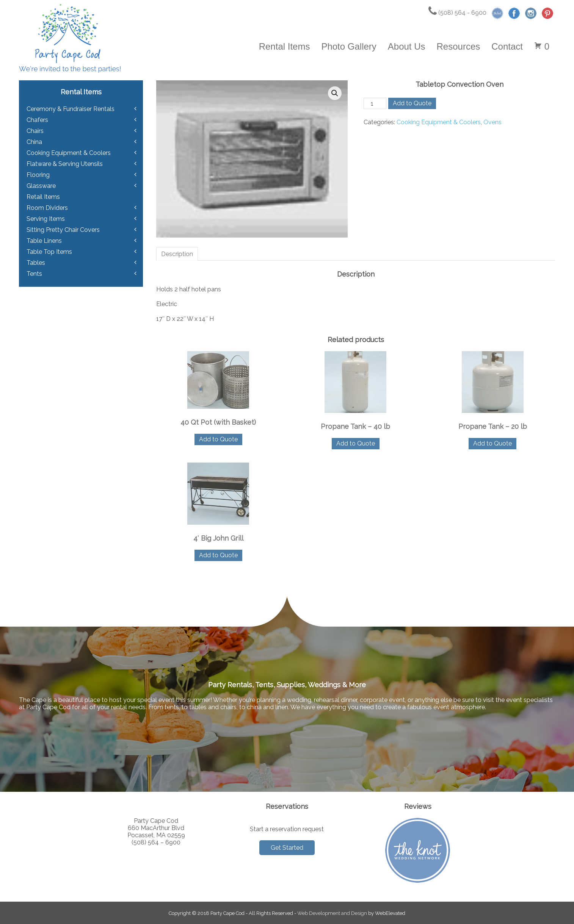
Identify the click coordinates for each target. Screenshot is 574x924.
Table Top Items (49, 252)
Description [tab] (177, 254)
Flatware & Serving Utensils (65, 164)
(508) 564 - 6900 (457, 13)
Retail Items (43, 197)
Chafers (37, 120)
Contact (507, 46)
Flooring (38, 175)
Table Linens (44, 241)
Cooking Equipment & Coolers (439, 122)
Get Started (287, 848)
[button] (335, 93)
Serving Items (46, 219)
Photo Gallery (349, 46)
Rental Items (285, 46)
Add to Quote (412, 103)
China (34, 142)
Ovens (492, 122)
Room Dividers (47, 208)
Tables (36, 263)
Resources (459, 46)
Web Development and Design (332, 913)
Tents (34, 274)
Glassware (41, 186)
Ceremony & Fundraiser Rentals (71, 109)
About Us (407, 46)
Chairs (35, 131)
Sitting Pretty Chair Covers (63, 230)
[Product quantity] (375, 103)
